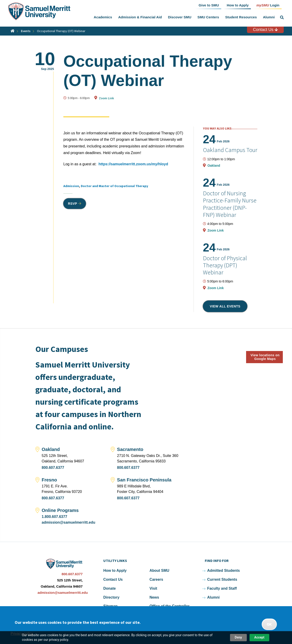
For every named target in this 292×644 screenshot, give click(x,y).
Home (13, 31)
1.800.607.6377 (55, 517)
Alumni (269, 17)
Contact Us (265, 30)
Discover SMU (180, 17)
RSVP (73, 204)
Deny (238, 637)
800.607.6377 (53, 468)
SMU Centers (208, 17)
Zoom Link (106, 98)
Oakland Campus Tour (230, 150)
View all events (225, 306)
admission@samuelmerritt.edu (69, 522)
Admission (71, 186)
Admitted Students (223, 571)
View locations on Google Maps (265, 357)
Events (26, 31)
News (154, 597)
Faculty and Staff (222, 588)
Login (268, 5)
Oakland (214, 166)
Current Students (222, 579)
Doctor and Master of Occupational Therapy (114, 186)
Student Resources (241, 17)
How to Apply (115, 571)
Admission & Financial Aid (140, 17)
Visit (153, 588)
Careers (156, 579)
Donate (109, 588)
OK (269, 624)
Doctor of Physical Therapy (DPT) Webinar (225, 265)
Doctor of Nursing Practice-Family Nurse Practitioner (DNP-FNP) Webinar (230, 204)
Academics (103, 17)
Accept (259, 637)
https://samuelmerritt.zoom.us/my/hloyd (133, 164)
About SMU (159, 571)
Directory (111, 597)
